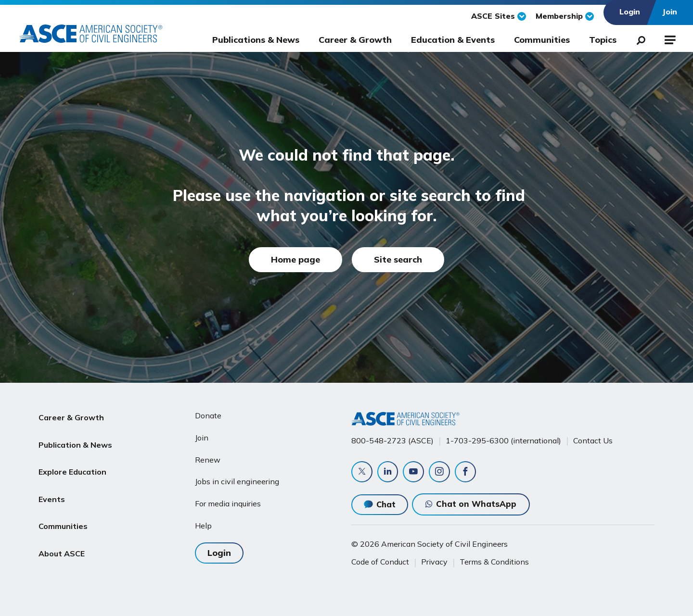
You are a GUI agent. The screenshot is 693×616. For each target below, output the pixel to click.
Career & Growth (355, 40)
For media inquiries (228, 503)
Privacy (434, 562)
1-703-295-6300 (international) (503, 440)
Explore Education (72, 461)
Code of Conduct (380, 562)
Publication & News (75, 439)
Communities (542, 40)
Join (202, 438)
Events (52, 484)
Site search (398, 259)
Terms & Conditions (494, 562)
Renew (208, 459)
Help (203, 526)
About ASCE (62, 530)
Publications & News (256, 40)
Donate (208, 415)
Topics (603, 40)
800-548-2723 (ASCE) (392, 440)
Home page (295, 259)
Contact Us (593, 440)
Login (219, 553)
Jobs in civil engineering (237, 481)
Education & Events (453, 40)
